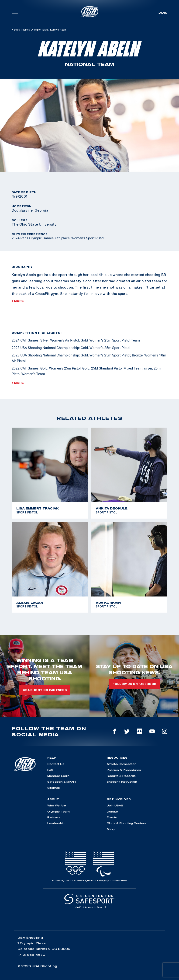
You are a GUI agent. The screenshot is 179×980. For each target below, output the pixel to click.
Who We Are (57, 805)
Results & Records (121, 776)
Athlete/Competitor (121, 764)
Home (15, 30)
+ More (18, 301)
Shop (111, 829)
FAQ (50, 770)
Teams (25, 30)
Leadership (56, 823)
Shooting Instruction (122, 782)
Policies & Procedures (124, 770)
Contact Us (56, 764)
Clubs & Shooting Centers (126, 823)
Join (163, 13)
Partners (54, 817)
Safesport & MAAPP (62, 782)
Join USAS (115, 805)
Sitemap (54, 788)
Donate (112, 811)
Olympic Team (39, 30)
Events (112, 817)
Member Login (58, 776)
